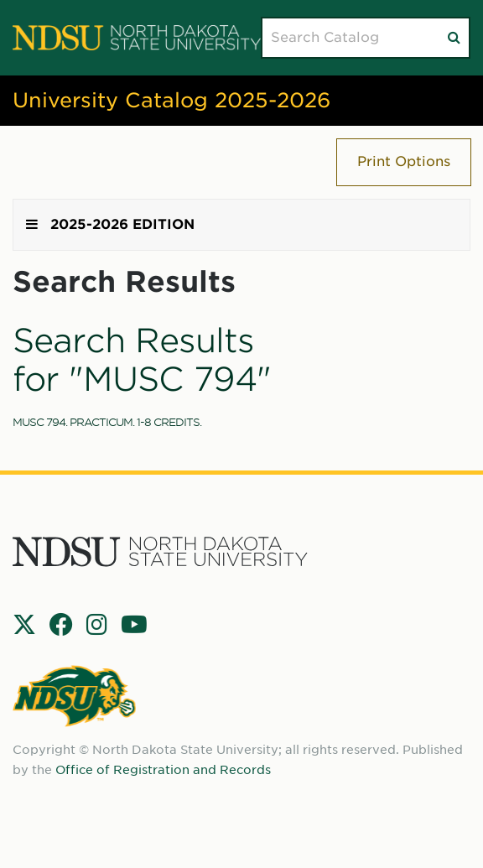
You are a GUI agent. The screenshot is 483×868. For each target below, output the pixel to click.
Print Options (404, 161)
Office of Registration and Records (163, 770)
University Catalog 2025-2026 (171, 100)
